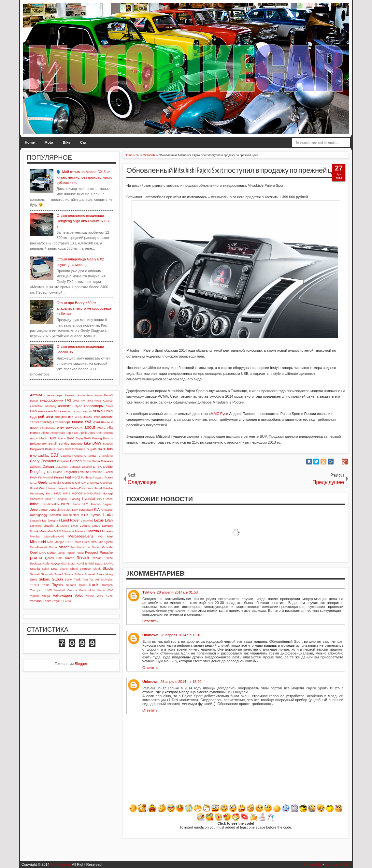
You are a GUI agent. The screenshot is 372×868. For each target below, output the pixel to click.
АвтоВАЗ (37, 395)
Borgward (37, 449)
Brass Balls (64, 449)
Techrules (107, 580)
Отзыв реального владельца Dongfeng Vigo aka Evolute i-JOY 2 (83, 221)
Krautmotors (71, 515)
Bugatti (92, 449)
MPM (94, 542)
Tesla (46, 585)
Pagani (70, 553)
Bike (67, 142)
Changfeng (106, 456)
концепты (65, 406)
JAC (85, 504)
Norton (96, 547)
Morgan (60, 542)
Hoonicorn (36, 499)
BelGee (35, 443)
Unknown (150, 635)
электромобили (70, 427)
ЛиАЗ (109, 406)
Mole (50, 542)
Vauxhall (59, 590)
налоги (87, 411)
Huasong (74, 499)
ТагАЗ (34, 422)
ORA (42, 553)
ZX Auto (66, 601)
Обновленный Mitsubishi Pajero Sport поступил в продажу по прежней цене (235, 170)
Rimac (109, 558)
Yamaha (36, 601)
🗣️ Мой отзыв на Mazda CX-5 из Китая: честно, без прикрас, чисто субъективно (84, 177)
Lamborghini (51, 520)
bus (110, 449)
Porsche (106, 552)
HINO (58, 493)
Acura (101, 427)
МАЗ (33, 411)
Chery (35, 461)
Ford (76, 477)
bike (87, 443)
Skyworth (47, 574)
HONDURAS (93, 493)
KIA (97, 509)
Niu (73, 547)
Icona (109, 499)
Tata (85, 580)
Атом (99, 395)
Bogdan (108, 444)
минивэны (45, 411)
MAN (58, 531)
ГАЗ (68, 400)
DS (50, 472)
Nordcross (84, 547)
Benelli (53, 444)
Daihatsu (36, 467)
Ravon (70, 558)
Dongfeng (38, 472)
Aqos (92, 433)
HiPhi (67, 493)
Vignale (35, 596)
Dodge (108, 467)
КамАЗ (108, 400)
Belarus (108, 438)
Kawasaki (86, 510)
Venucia (72, 590)
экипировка (48, 428)
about (90, 427)
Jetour (43, 510)
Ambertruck (57, 433)
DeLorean (62, 467)
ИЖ (83, 401)
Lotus (96, 526)
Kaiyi (75, 510)
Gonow (94, 483)
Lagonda (36, 521)
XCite (109, 596)
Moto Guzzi (82, 542)
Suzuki (57, 579)
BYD (33, 456)
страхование (103, 417)
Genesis (68, 483)
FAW (33, 477)
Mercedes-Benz (81, 536)
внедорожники (51, 400)
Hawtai (108, 488)
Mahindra (46, 531)
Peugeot (92, 552)
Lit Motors (63, 526)
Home (30, 142)
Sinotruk (85, 569)
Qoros (49, 558)
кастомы (36, 406)
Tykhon (149, 592)
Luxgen (107, 526)
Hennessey (37, 493)
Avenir (62, 438)
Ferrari (59, 477)
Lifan (109, 520)
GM (78, 483)
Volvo (79, 596)
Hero (49, 493)
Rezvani (97, 558)
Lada (108, 515)
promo (36, 558)
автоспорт (55, 395)
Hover (49, 499)
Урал (96, 422)
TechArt (94, 580)
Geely (43, 482)
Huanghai (61, 499)
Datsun (48, 466)
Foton (109, 477)
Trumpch (107, 585)
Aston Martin (39, 438)
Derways (75, 467)
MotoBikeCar (61, 864)
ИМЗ (90, 401)
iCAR (100, 499)
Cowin (87, 461)
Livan (74, 526)
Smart (58, 574)
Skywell (35, 574)
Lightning (36, 526)
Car (83, 142)
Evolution (96, 472)
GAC (33, 483)
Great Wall (38, 488)
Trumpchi (37, 590)
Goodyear (106, 483)
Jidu (68, 510)
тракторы (47, 422)
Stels (34, 579)
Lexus (99, 520)
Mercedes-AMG (54, 537)
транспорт (63, 422)
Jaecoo (95, 504)
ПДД (33, 417)
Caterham (67, 456)
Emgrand (70, 472)
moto (69, 542)
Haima (51, 488)
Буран (34, 401)
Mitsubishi (38, 542)
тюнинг (78, 422)
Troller (83, 585)
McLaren (107, 531)
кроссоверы (94, 406)
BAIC (71, 438)
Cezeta (79, 456)
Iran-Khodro (50, 504)
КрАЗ (79, 406)
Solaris (69, 574)
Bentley (64, 443)
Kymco (96, 515)
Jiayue (61, 510)
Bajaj (79, 438)
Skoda (108, 568)
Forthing (86, 478)
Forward (98, 478)
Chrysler (63, 461)
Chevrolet (48, 461)
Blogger (81, 664)
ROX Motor (68, 564)
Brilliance (79, 449)
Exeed (108, 472)
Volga (46, 596)
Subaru (44, 579)
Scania (35, 569)
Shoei (74, 569)
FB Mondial (46, 478)
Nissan (64, 547)
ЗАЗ (76, 400)
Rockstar (36, 564)
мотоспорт (75, 411)
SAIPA (108, 563)
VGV (110, 590)
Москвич (60, 411)
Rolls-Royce (51, 563)
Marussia (68, 531)
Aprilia (83, 433)
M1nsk (34, 531)
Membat (35, 537)
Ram (59, 558)
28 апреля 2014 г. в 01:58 (177, 592)
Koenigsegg (38, 515)
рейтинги (46, 417)
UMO (49, 590)
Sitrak (97, 569)
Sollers (79, 574)
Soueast (90, 574)
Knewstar (107, 510)
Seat (54, 569)
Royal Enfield (85, 564)
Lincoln (48, 526)
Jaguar (108, 504)
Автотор (70, 395)
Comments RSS (338, 864)
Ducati (58, 472)
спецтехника (64, 417)
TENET (35, 585)
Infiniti (35, 504)
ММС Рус (219, 414)
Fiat (68, 477)
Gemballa (55, 483)
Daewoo (107, 461)
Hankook (62, 488)
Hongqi (108, 493)
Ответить (150, 621)
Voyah (90, 596)
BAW (87, 438)
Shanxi (64, 569)
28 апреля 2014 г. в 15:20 (181, 682)
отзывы (99, 411)
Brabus (50, 449)
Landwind (87, 521)
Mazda (94, 531)
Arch (99, 433)
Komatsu (55, 515)
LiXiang (85, 526)
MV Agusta (106, 542)
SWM (68, 579)
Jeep (34, 509)
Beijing (97, 438)
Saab (99, 563)
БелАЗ (108, 395)
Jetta (52, 510)
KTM (85, 515)
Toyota (57, 585)
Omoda (107, 547)
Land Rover (70, 520)
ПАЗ (109, 411)
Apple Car (72, 433)
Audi (53, 438)
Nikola (53, 547)
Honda (77, 493)
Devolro (87, 467)
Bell (45, 444)
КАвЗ (98, 401)
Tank (77, 579)
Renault (83, 558)
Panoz (80, 553)
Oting (61, 553)
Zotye (56, 601)
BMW (97, 443)
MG (100, 536)
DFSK (97, 467)
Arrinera (108, 433)
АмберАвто (85, 395)
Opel (34, 552)
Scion (45, 569)
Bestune (77, 443)
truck (94, 585)
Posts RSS (313, 864)
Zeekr (47, 601)
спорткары (84, 417)
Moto (49, 142)
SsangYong (105, 574)
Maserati (81, 531)
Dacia (96, 461)
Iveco (76, 504)
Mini (110, 536)
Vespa (101, 590)
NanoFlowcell (39, 547)
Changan (91, 456)
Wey (100, 596)
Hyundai (88, 499)
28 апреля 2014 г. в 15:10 (181, 635)
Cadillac (43, 456)
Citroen (76, 461)
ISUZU (66, 504)
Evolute (84, 472)
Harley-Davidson (81, 488)
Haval (98, 488)
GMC (85, 483)
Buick (102, 449)
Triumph (71, 585)
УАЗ (88, 422)
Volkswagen (62, 596)
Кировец (50, 406)
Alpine (45, 433)
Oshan (52, 553)
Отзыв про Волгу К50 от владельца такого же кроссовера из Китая (84, 308)
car (54, 455)
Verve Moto (87, 590)
